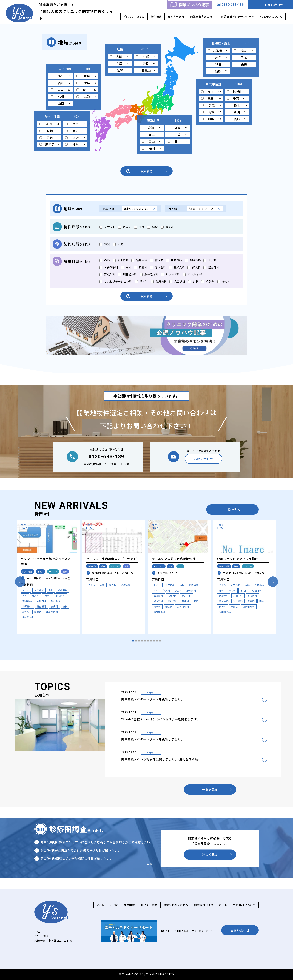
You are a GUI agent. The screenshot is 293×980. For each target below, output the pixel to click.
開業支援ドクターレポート (238, 16)
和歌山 (146, 70)
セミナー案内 (176, 16)
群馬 (211, 105)
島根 (61, 96)
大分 (75, 131)
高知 (61, 76)
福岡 (49, 124)
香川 (61, 83)
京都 (146, 56)
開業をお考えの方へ (203, 16)
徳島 (86, 83)
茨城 (211, 112)
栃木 (237, 105)
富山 (152, 141)
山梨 (211, 119)
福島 (218, 71)
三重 (178, 135)
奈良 (146, 63)
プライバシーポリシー (204, 931)
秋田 (218, 64)
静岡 (178, 128)
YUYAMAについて (271, 16)
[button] (133, 641)
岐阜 (152, 135)
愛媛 (86, 76)
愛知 (152, 128)
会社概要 (179, 931)
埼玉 (211, 98)
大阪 (120, 56)
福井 (152, 148)
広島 (61, 90)
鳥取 (86, 96)
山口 (61, 103)
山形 (244, 64)
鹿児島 (49, 144)
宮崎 (75, 138)
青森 (244, 50)
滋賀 (120, 70)
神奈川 (237, 91)
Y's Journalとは (134, 16)
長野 (237, 119)
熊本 (75, 124)
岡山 (86, 90)
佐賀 (49, 138)
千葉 (237, 98)
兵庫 (120, 63)
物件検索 (156, 16)
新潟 (237, 112)
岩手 (218, 57)
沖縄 (75, 144)
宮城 (244, 57)
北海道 (218, 50)
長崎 (49, 131)
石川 (178, 141)
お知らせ (165, 931)
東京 (211, 91)
